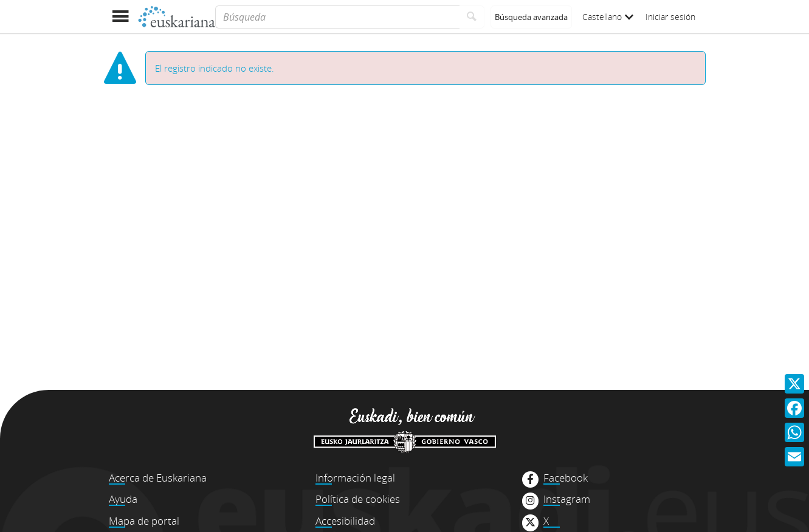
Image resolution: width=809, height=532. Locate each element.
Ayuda (123, 499)
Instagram (567, 499)
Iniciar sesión (670, 17)
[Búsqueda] (337, 17)
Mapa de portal (144, 521)
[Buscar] (472, 17)
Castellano (608, 17)
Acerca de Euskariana (158, 478)
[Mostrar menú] (121, 17)
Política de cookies (358, 499)
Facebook (566, 478)
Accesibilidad (345, 521)
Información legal (355, 478)
